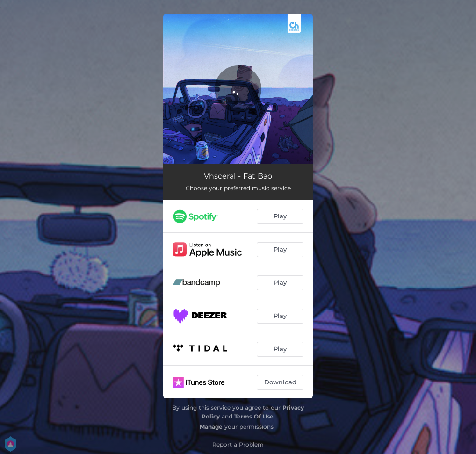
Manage (211, 427)
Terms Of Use (254, 416)
